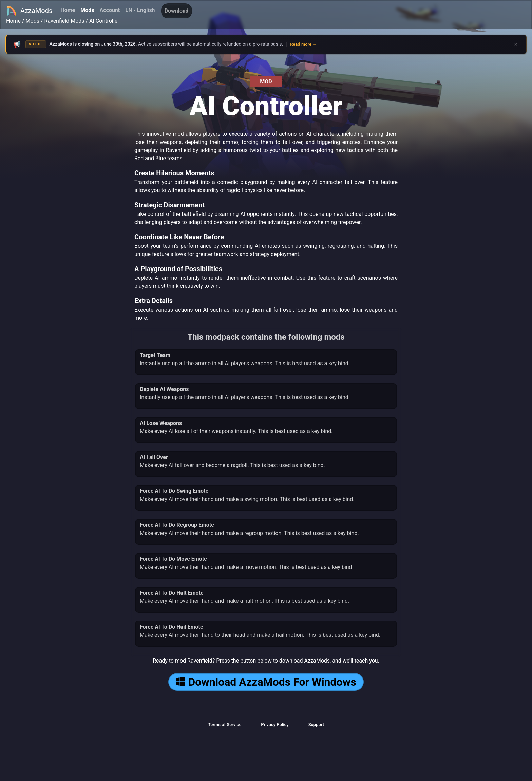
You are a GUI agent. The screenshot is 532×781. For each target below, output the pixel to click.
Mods (87, 10)
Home (68, 10)
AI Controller (104, 21)
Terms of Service (225, 724)
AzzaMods (29, 11)
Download (177, 11)
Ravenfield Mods (64, 21)
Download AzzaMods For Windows (266, 682)
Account (110, 10)
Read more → (303, 44)
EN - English (140, 10)
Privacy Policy (275, 724)
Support (316, 724)
